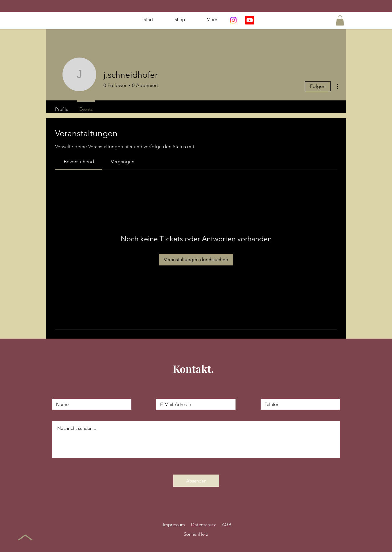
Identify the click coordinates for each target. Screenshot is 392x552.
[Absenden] (196, 481)
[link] (79, 161)
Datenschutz (203, 525)
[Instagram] (233, 20)
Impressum (174, 525)
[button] (340, 20)
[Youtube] (250, 20)
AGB (226, 525)
